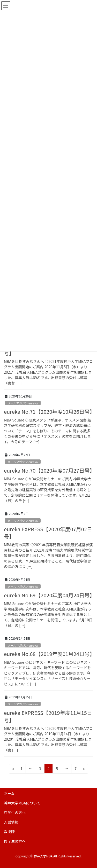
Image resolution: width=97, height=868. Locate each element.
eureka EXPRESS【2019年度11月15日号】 (48, 716)
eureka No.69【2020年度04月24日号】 (49, 595)
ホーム (9, 793)
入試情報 (11, 822)
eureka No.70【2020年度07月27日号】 (49, 470)
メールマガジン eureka (23, 403)
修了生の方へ (15, 841)
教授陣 (9, 832)
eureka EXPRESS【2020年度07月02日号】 (48, 533)
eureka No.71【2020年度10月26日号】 (49, 412)
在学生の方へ (15, 812)
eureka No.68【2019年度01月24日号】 (49, 654)
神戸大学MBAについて (22, 803)
